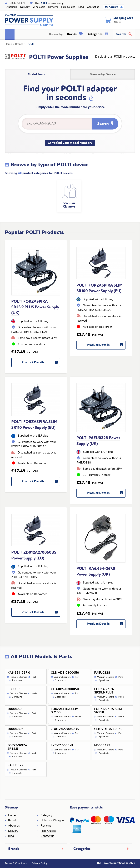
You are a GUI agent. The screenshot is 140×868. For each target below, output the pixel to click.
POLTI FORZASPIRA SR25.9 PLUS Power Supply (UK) (35, 307)
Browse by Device (103, 74)
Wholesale (39, 7)
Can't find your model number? (70, 143)
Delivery (25, 7)
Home (8, 44)
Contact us (93, 7)
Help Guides (68, 7)
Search (105, 124)
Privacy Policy (39, 863)
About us (12, 7)
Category (46, 816)
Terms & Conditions (16, 863)
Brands (75, 34)
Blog (81, 7)
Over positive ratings (50, 3)
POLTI (30, 44)
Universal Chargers (52, 821)
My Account (114, 7)
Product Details (41, 364)
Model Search (37, 74)
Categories (98, 34)
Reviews (53, 7)
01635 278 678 (17, 3)
